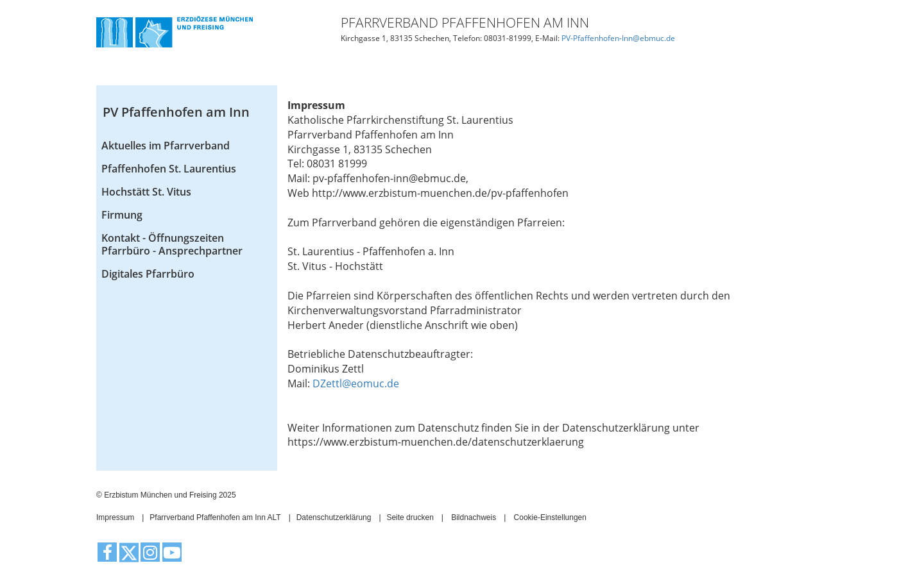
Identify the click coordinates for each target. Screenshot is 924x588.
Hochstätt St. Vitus (146, 192)
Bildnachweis (474, 517)
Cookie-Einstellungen (550, 517)
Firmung (122, 215)
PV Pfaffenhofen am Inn (176, 112)
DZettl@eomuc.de (356, 383)
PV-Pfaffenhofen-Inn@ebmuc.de (618, 38)
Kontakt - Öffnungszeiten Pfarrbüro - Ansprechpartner (172, 244)
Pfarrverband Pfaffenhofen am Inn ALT (215, 517)
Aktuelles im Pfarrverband (166, 146)
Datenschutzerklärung (334, 517)
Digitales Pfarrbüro (148, 274)
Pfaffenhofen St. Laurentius (169, 169)
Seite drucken (410, 517)
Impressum (115, 517)
